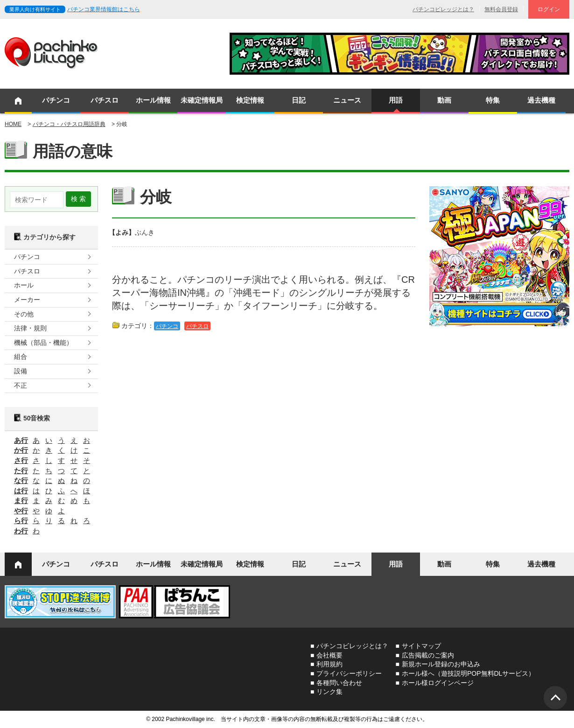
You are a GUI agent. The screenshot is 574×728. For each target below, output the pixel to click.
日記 (299, 100)
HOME (13, 124)
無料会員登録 (501, 9)
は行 (21, 491)
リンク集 (329, 692)
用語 (396, 100)
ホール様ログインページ (438, 683)
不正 (21, 385)
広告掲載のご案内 (428, 655)
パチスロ (105, 100)
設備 (21, 371)
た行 (21, 471)
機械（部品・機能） (43, 343)
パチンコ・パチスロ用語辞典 (69, 124)
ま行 (21, 500)
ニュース (347, 100)
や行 (21, 511)
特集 (493, 100)
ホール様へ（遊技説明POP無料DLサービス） (468, 673)
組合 (21, 357)
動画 (444, 100)
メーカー (27, 300)
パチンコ (56, 100)
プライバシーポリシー (349, 673)
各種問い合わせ (339, 683)
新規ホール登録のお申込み (441, 664)
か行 (21, 450)
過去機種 (541, 100)
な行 (21, 480)
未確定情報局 (202, 100)
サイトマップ (421, 646)
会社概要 (329, 655)
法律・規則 (30, 328)
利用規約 (329, 664)
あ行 (21, 440)
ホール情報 (153, 100)
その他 (24, 314)
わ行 (21, 531)
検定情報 (250, 100)
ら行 (21, 521)
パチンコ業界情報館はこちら (104, 9)
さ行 (21, 460)
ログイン (549, 9)
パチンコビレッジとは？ (443, 9)
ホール (24, 285)
